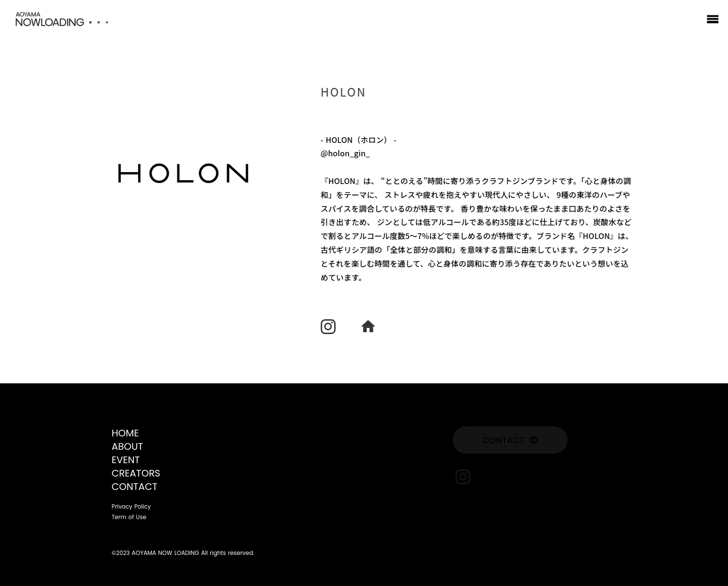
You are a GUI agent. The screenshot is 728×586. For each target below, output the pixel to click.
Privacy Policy (131, 507)
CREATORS (136, 473)
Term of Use (129, 517)
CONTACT (135, 487)
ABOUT (128, 446)
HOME (125, 433)
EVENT (126, 460)
